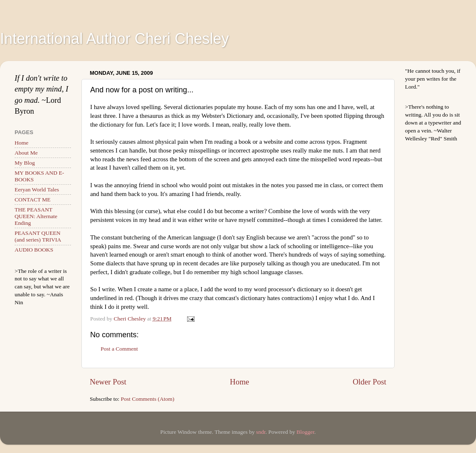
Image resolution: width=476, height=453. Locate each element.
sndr (261, 432)
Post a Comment (119, 349)
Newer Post (108, 382)
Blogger (305, 432)
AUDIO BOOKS (34, 250)
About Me (26, 153)
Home (240, 382)
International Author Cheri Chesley (114, 39)
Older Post (370, 382)
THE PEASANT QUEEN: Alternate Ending (36, 216)
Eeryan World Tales (37, 190)
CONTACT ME (33, 200)
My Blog (25, 163)
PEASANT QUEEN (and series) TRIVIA (38, 236)
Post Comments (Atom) (147, 399)
